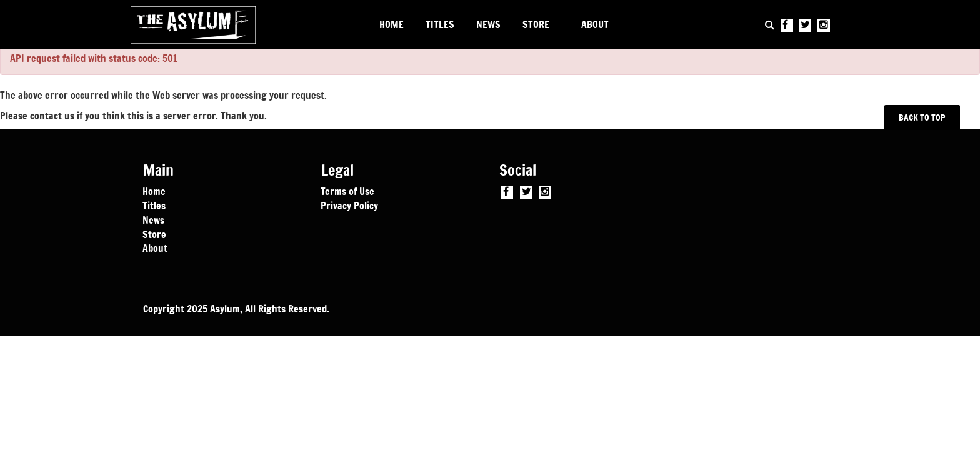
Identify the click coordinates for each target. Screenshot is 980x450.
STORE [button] (536, 24)
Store (154, 234)
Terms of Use (347, 191)
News (153, 219)
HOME (392, 24)
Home (154, 191)
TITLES (440, 24)
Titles (154, 205)
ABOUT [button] (595, 24)
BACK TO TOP (922, 117)
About (155, 247)
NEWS (488, 24)
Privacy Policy (349, 205)
